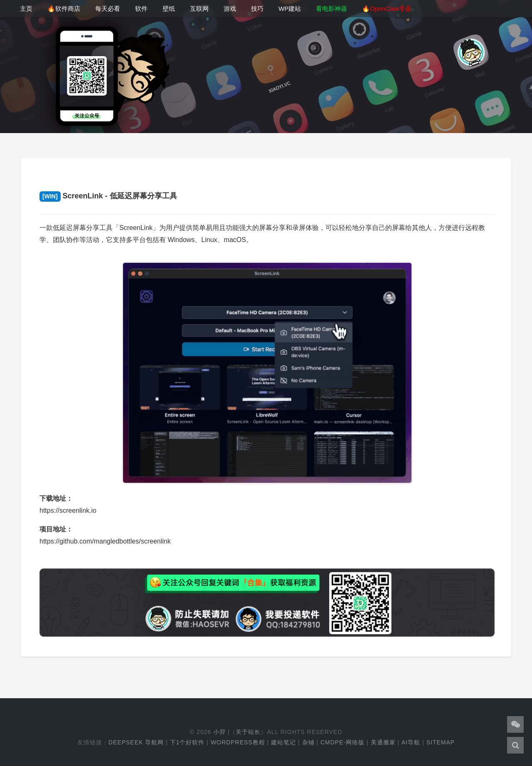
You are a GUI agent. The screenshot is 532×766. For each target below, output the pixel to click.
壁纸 (169, 9)
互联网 (199, 9)
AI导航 (411, 742)
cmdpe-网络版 (342, 742)
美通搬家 (383, 742)
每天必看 (108, 9)
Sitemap (441, 742)
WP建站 (290, 9)
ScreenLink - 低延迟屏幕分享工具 (108, 196)
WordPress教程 (238, 742)
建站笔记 (283, 742)
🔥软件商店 (64, 9)
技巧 (257, 9)
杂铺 (308, 742)
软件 (141, 9)
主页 (26, 9)
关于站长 (248, 732)
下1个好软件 (187, 742)
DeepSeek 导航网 (136, 742)
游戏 (230, 9)
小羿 (219, 732)
